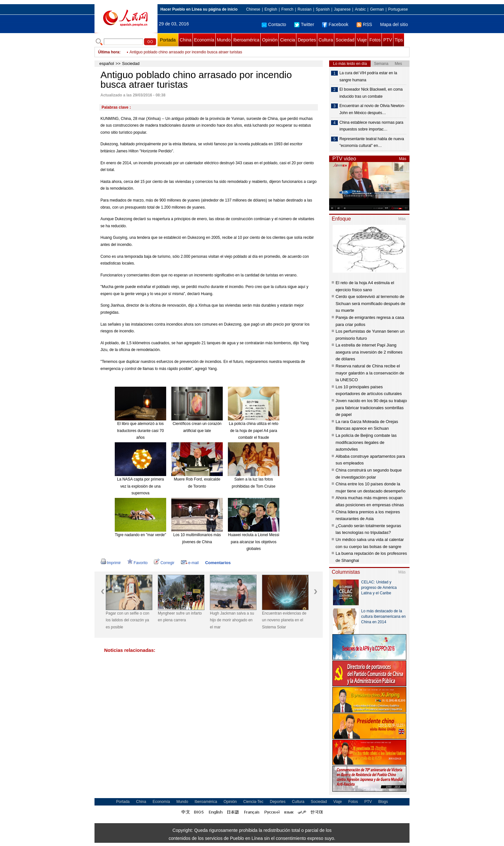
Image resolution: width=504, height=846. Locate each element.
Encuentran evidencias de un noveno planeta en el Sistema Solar (284, 620)
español (107, 63)
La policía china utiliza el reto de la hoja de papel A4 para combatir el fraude (254, 431)
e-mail (190, 563)
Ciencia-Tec (253, 802)
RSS (364, 24)
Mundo (224, 40)
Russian (305, 9)
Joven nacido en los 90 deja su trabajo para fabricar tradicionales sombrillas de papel (371, 408)
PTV (387, 40)
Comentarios (218, 563)
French (287, 9)
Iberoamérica (246, 40)
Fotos (375, 40)
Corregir (164, 563)
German (377, 9)
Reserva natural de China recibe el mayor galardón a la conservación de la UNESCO (370, 373)
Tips (399, 40)
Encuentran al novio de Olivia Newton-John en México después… (372, 109)
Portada (168, 40)
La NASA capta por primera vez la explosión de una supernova (140, 486)
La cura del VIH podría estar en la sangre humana (368, 76)
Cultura (326, 40)
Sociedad (345, 40)
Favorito (137, 563)
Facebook (335, 24)
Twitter (304, 24)
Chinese (253, 9)
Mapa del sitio (394, 24)
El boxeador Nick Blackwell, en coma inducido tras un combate (371, 93)
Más (403, 159)
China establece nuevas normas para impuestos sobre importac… (371, 126)
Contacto (274, 24)
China (186, 40)
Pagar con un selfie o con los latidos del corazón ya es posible (127, 620)
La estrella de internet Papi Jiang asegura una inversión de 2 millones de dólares (369, 352)
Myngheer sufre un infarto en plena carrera (180, 617)
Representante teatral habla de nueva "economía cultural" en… (372, 142)
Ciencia (288, 40)
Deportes (307, 40)
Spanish (323, 9)
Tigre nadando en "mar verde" (140, 535)
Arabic (360, 9)
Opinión (270, 40)
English (271, 9)
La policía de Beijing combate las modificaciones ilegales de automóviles (366, 442)
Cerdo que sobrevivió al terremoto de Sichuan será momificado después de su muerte (370, 303)
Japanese (342, 9)
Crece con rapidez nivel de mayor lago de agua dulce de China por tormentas (196, 52)
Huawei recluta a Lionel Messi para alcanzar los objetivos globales (253, 542)
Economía (204, 40)
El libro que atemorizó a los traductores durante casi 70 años (140, 431)
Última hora (109, 52)
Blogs (383, 802)
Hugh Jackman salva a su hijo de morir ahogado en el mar (232, 620)
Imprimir (111, 563)
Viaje (362, 40)
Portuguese (398, 9)
